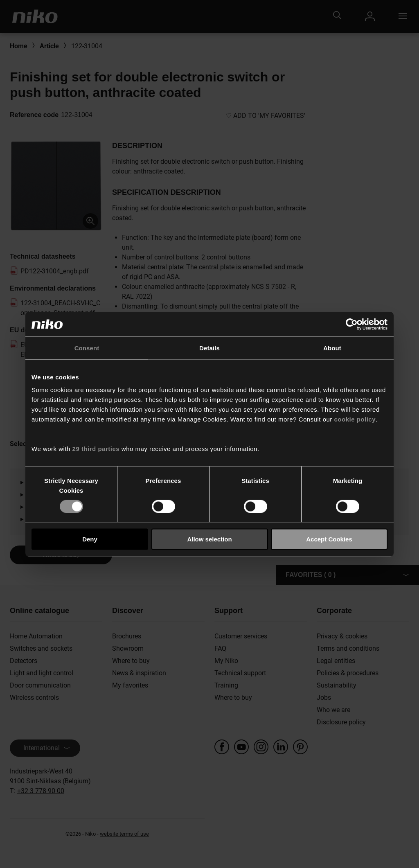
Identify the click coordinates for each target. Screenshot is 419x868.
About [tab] (332, 348)
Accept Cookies (329, 539)
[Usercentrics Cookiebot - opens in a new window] (352, 324)
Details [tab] (209, 348)
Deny (90, 539)
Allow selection (209, 539)
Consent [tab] (87, 348)
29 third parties (96, 449)
